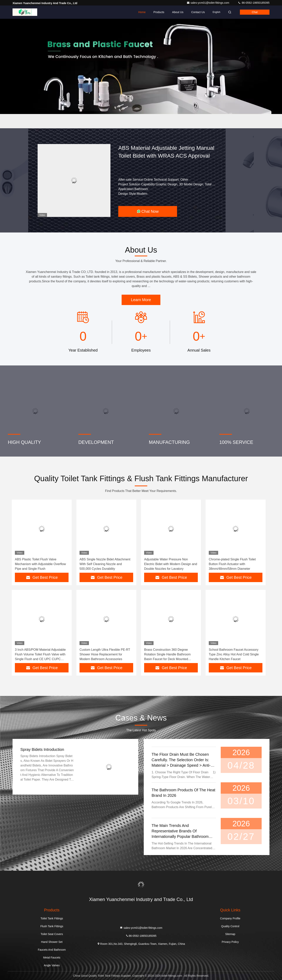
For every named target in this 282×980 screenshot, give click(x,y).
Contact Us (198, 12)
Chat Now (148, 211)
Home (142, 12)
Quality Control (230, 926)
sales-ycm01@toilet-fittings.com (208, 3)
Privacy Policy (230, 942)
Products (159, 12)
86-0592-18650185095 (254, 3)
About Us (178, 12)
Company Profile (230, 918)
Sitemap (230, 934)
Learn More (141, 300)
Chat (255, 12)
